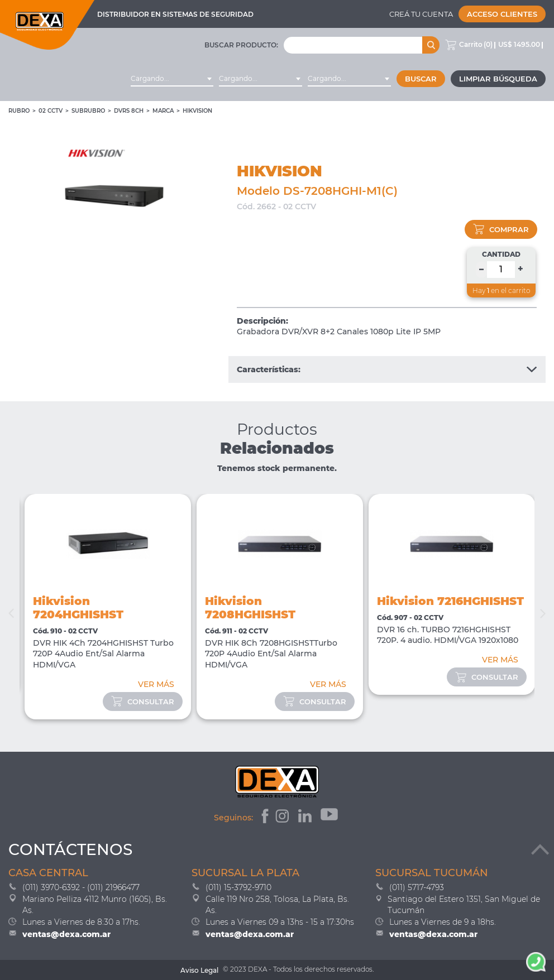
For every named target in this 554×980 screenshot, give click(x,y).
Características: (387, 369)
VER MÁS (156, 684)
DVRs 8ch (129, 111)
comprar (501, 229)
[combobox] (172, 79)
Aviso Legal (199, 970)
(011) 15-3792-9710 (238, 887)
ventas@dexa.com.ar (66, 934)
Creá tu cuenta (421, 14)
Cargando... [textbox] (150, 78)
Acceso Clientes (502, 14)
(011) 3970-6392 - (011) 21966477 (81, 887)
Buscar (421, 79)
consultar (143, 702)
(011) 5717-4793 (417, 887)
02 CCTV (51, 111)
